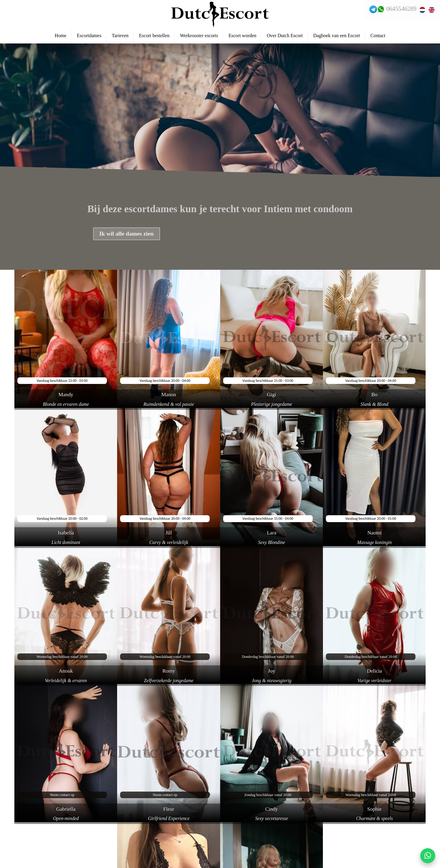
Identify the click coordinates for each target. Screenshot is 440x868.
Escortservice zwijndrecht (38, 813)
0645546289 (400, 9)
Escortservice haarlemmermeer (43, 823)
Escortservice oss (30, 853)
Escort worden (242, 36)
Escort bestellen (154, 36)
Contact (378, 36)
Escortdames (89, 36)
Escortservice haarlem (35, 843)
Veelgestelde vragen (32, 803)
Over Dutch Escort (285, 36)
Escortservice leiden (33, 833)
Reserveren (24, 793)
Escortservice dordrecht (36, 863)
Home (61, 36)
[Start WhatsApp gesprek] (428, 856)
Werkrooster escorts (199, 36)
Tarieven (120, 36)
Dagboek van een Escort (337, 36)
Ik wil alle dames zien (127, 234)
